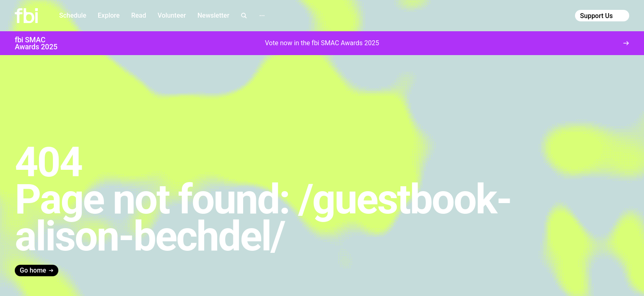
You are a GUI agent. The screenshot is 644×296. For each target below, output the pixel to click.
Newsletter (214, 15)
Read (138, 15)
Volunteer (172, 15)
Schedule (73, 15)
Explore (109, 15)
